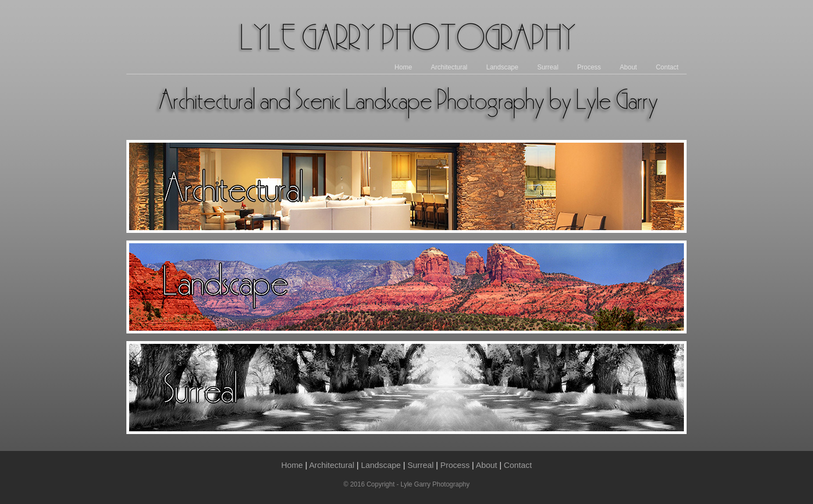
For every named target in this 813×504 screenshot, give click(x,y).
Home (403, 67)
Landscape (503, 67)
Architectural (449, 67)
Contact (667, 67)
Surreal (548, 67)
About (628, 67)
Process (589, 67)
